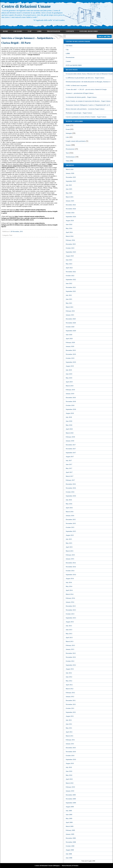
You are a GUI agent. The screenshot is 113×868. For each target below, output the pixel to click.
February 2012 (70, 693)
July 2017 (69, 460)
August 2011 (70, 716)
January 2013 (70, 649)
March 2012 (70, 689)
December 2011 (71, 700)
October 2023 (70, 248)
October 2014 (70, 571)
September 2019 (71, 362)
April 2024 (69, 232)
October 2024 (70, 213)
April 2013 (69, 637)
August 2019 (70, 366)
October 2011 (70, 708)
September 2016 (71, 496)
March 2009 (70, 826)
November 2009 (71, 799)
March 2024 (70, 236)
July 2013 (69, 626)
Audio (68, 125)
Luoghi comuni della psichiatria (76, 141)
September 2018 (71, 409)
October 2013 (70, 614)
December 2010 (71, 748)
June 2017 (69, 464)
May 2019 (69, 378)
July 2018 (69, 417)
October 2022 (70, 276)
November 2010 (71, 752)
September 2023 (71, 252)
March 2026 (70, 169)
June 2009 (69, 814)
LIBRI (39, 31)
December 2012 (71, 653)
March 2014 (70, 594)
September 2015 (71, 531)
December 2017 (71, 445)
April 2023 (69, 268)
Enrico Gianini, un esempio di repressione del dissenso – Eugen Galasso (88, 101)
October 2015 (70, 527)
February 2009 (70, 830)
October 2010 (70, 755)
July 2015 (69, 539)
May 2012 (69, 681)
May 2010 (69, 775)
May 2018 (69, 425)
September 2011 (71, 712)
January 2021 (70, 315)
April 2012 (69, 685)
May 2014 (69, 586)
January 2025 (70, 201)
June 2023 (69, 260)
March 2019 (70, 386)
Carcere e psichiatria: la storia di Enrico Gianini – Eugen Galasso (86, 117)
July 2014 (69, 582)
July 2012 (69, 673)
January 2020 (70, 346)
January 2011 (70, 744)
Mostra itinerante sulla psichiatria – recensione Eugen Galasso (85, 109)
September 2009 (71, 803)
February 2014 (70, 598)
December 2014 (71, 563)
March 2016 (70, 512)
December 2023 (71, 244)
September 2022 (71, 279)
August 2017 (70, 456)
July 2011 (69, 720)
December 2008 (71, 838)
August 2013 (70, 622)
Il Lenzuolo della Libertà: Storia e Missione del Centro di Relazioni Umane (89, 74)
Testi (11, 235)
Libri (67, 137)
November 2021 (71, 287)
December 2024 (71, 205)
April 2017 (69, 472)
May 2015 (69, 543)
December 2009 (71, 795)
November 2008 (71, 842)
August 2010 (70, 763)
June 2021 (69, 299)
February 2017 (70, 480)
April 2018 (69, 429)
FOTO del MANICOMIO (89, 31)
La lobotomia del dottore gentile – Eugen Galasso (81, 97)
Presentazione (54, 31)
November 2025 (71, 177)
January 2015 (70, 559)
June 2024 (69, 224)
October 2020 (70, 327)
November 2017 (71, 449)
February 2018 (70, 437)
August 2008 (70, 850)
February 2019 (70, 390)
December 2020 (71, 319)
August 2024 (70, 220)
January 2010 (70, 791)
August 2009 (70, 807)
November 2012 (71, 657)
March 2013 (70, 641)
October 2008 (70, 846)
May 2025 (69, 193)
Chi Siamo (18, 31)
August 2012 (70, 669)
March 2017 (70, 476)
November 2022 (71, 272)
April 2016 (69, 508)
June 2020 (69, 335)
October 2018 (70, 405)
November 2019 (71, 354)
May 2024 (69, 228)
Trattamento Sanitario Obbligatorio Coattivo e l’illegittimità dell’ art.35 (88, 105)
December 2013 (71, 606)
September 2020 (71, 331)
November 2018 (71, 401)
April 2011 (69, 732)
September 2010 (71, 759)
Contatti (70, 31)
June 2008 (69, 858)
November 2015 (71, 523)
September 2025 (71, 181)
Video (68, 161)
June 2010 (69, 771)
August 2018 (70, 413)
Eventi (68, 129)
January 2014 (70, 602)
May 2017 (69, 468)
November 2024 (71, 209)
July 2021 (69, 295)
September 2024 (71, 217)
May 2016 (69, 504)
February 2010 (70, 787)
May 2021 (69, 303)
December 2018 (71, 397)
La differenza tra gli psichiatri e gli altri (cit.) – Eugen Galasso (85, 78)
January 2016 (70, 515)
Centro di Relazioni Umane (26, 6)
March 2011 (70, 736)
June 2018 (69, 421)
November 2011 (71, 704)
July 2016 (69, 500)
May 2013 (69, 634)
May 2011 (69, 728)
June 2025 (69, 189)
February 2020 (70, 342)
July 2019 (69, 370)
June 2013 (69, 630)
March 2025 (70, 197)
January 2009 (70, 834)
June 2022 (69, 283)
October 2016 (70, 492)
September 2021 (71, 291)
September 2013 (71, 618)
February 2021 (70, 311)
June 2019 (69, 374)
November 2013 (71, 610)
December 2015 (71, 519)
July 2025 (69, 185)
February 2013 (70, 645)
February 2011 (70, 740)
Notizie (68, 145)
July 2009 (69, 811)
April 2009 (69, 822)
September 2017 (71, 453)
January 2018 (70, 441)
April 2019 (69, 382)
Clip (30, 31)
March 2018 (70, 433)
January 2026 (70, 173)
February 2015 (70, 555)
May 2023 (69, 264)
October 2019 (70, 358)
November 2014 (71, 567)
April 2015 (69, 547)
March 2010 (70, 783)
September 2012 (71, 665)
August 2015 (70, 535)
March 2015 (70, 551)
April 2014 (69, 590)
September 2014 (71, 574)
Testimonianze (70, 157)
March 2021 (70, 307)
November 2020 (71, 323)
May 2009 (69, 818)
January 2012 (70, 696)
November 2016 (71, 488)
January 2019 (70, 394)
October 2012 (70, 661)
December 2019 (71, 350)
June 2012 (69, 677)
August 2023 (70, 256)
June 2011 (69, 724)
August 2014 (70, 578)
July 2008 (69, 854)
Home (5, 31)
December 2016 (71, 484)
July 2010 (69, 767)
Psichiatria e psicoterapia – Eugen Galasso (79, 113)
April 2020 (69, 338)
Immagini (69, 133)
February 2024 (70, 240)
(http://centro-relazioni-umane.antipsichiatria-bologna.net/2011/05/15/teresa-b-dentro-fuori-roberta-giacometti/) (30, 166)
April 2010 (69, 779)
